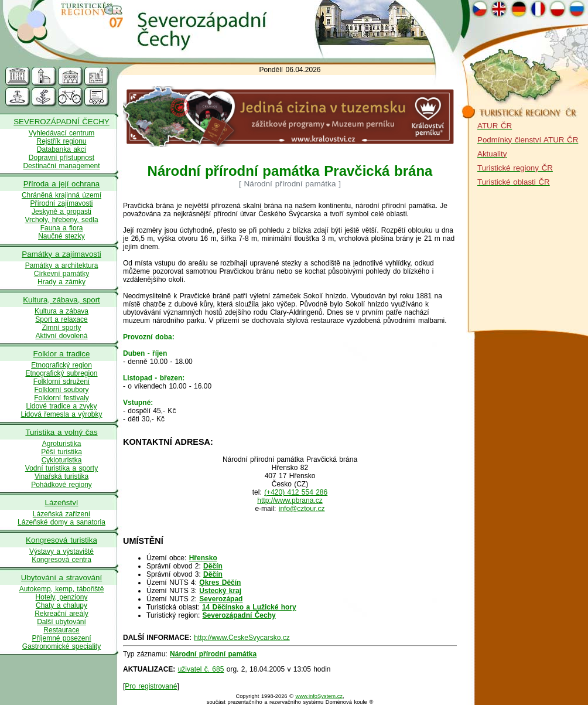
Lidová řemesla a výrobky (61, 414)
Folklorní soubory (61, 390)
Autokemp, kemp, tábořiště (62, 589)
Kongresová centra (61, 560)
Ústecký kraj (220, 591)
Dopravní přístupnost (61, 158)
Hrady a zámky (61, 282)
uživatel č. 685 (201, 669)
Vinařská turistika (61, 476)
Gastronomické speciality (61, 646)
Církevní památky (61, 274)
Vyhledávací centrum (62, 133)
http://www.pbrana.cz (290, 500)
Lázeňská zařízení (61, 514)
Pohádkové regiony (61, 485)
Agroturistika (62, 444)
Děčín (213, 566)
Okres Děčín (220, 583)
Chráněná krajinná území (61, 195)
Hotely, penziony (62, 597)
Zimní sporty (61, 328)
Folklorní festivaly (61, 398)
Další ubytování (61, 622)
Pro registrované (151, 686)
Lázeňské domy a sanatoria (61, 522)
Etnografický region (61, 365)
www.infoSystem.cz (319, 696)
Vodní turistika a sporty (61, 468)
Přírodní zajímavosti (61, 203)
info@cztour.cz (302, 509)
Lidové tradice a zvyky (61, 406)
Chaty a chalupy (61, 605)
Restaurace (61, 630)
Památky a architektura (62, 265)
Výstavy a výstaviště (61, 551)
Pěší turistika (61, 452)
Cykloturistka (62, 460)
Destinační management (61, 166)
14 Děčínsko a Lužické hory (249, 607)
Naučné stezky (61, 236)
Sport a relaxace (61, 319)
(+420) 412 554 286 (296, 492)
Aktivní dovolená (61, 336)
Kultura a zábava (61, 311)
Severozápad (221, 599)
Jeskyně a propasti (61, 212)
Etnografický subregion (61, 373)
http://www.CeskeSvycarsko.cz (242, 638)
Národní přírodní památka (213, 654)
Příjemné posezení (61, 638)
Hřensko (203, 558)
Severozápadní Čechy (239, 615)
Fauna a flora (62, 228)
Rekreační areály (61, 614)
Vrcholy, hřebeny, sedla (61, 220)
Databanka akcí (61, 149)
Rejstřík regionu (61, 141)
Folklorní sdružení (61, 382)
